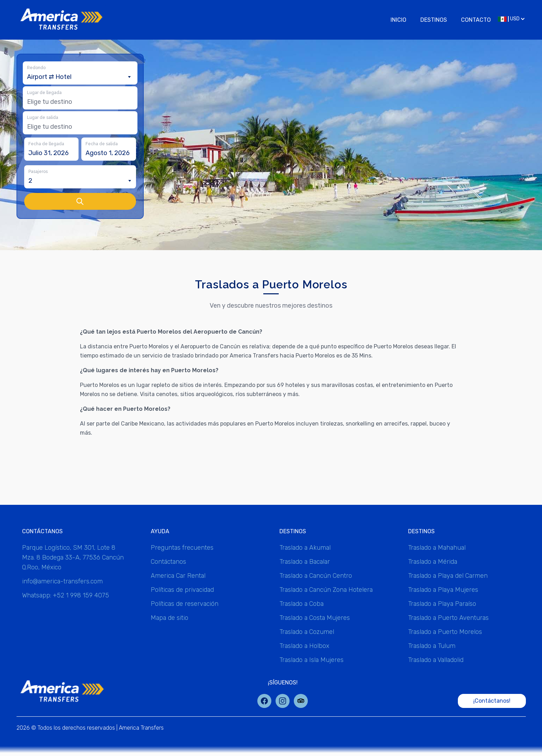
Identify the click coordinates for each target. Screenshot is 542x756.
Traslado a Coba (302, 604)
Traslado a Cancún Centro (316, 576)
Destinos (434, 20)
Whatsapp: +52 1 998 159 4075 (66, 595)
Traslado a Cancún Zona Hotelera (326, 590)
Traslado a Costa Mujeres (315, 618)
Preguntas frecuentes (182, 548)
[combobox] (80, 77)
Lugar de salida (43, 118)
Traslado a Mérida (433, 562)
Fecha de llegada (46, 144)
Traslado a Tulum (432, 646)
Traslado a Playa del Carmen (448, 576)
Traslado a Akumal (305, 548)
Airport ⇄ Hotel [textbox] (49, 77)
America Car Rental (178, 576)
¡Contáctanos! (492, 701)
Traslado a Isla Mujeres (311, 660)
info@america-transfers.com (62, 581)
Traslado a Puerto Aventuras (448, 618)
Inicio (398, 20)
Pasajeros (38, 172)
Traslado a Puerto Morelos (445, 632)
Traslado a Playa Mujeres (443, 590)
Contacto (476, 20)
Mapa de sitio (170, 618)
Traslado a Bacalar (305, 562)
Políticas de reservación (185, 604)
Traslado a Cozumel (307, 632)
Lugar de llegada (44, 93)
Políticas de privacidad (182, 590)
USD (511, 19)
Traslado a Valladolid (436, 660)
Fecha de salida (102, 144)
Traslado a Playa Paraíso (442, 604)
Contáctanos (168, 562)
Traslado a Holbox (304, 646)
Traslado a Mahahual (437, 548)
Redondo (36, 68)
